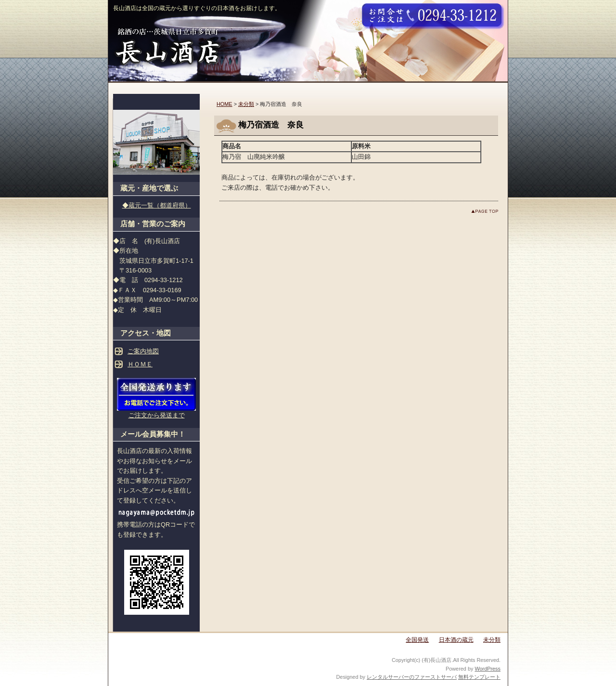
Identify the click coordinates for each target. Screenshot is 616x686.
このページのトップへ (485, 211)
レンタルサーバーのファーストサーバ (412, 677)
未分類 (246, 104)
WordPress (488, 669)
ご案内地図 (143, 351)
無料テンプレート (479, 677)
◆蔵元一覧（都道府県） (157, 205)
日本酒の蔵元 (456, 640)
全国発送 (417, 640)
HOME (225, 104)
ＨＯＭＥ (140, 364)
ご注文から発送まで (157, 415)
